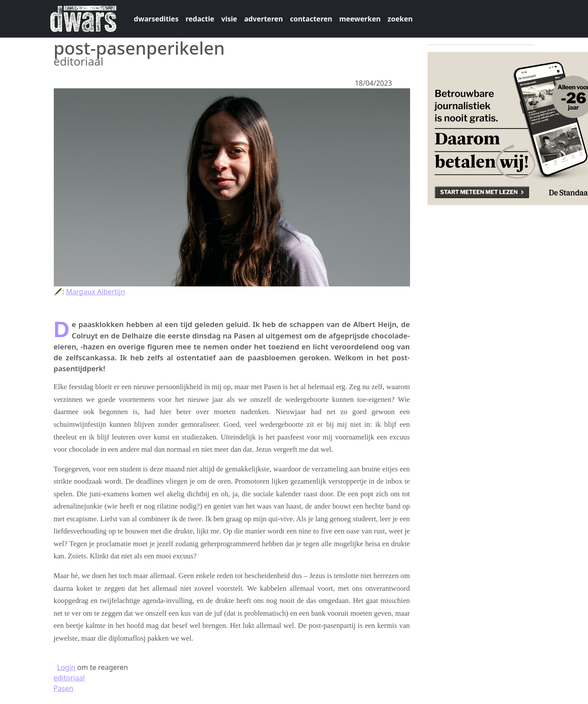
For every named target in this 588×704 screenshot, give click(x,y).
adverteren (263, 19)
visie (229, 19)
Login (66, 667)
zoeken (400, 19)
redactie (200, 19)
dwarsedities (156, 19)
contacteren (311, 19)
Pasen (64, 688)
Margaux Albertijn (96, 292)
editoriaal (69, 678)
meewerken (360, 19)
